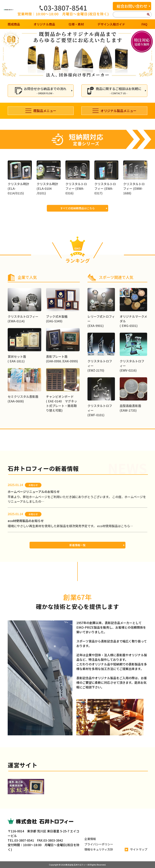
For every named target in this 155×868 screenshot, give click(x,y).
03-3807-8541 (63, 8)
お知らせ (33, 485)
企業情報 (90, 839)
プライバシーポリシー (99, 844)
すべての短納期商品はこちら (77, 225)
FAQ (144, 24)
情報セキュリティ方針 (99, 849)
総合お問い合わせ (132, 6)
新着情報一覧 (77, 545)
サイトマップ (136, 850)
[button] (5, 54)
